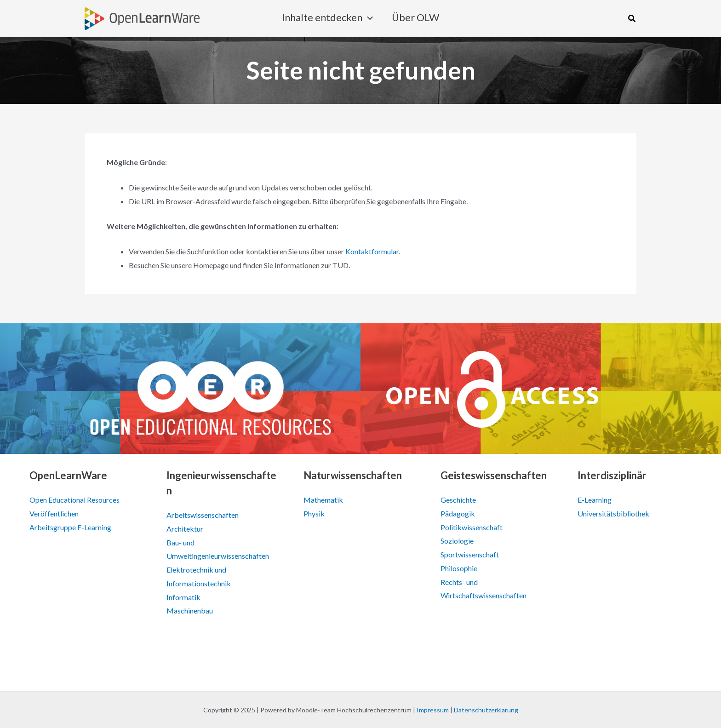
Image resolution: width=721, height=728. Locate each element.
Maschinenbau (190, 610)
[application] (368, 19)
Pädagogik (458, 513)
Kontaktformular (372, 251)
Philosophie (459, 568)
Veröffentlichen (54, 513)
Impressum (433, 710)
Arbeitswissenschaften (203, 515)
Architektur (185, 529)
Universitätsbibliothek (613, 513)
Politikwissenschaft (472, 527)
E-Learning (595, 500)
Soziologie (457, 541)
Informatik (183, 597)
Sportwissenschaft (470, 554)
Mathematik (323, 500)
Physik (314, 513)
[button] (632, 19)
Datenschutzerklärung (486, 710)
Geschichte (458, 500)
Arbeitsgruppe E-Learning (70, 527)
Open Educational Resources (74, 500)
